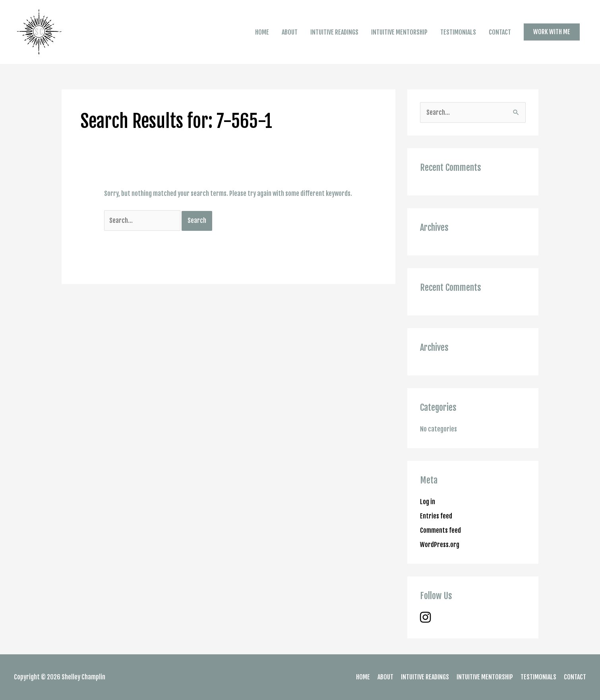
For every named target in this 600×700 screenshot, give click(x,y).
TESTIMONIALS (458, 32)
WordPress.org (440, 545)
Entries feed (436, 516)
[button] (552, 32)
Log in (428, 502)
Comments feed (440, 530)
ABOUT (290, 32)
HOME (262, 32)
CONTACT (500, 32)
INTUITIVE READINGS (334, 32)
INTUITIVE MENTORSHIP (399, 32)
